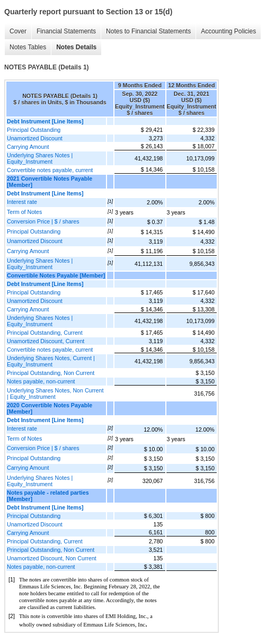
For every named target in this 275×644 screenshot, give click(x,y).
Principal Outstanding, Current (45, 333)
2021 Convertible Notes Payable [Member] (50, 182)
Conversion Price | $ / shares (43, 221)
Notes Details (76, 47)
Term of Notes (24, 212)
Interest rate (22, 202)
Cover (18, 31)
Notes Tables (28, 47)
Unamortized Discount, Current (46, 341)
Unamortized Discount (35, 138)
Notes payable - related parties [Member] (48, 496)
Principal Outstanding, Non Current (51, 373)
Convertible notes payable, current (50, 170)
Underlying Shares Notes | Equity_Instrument (40, 158)
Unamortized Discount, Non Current (52, 558)
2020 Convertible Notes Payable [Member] (50, 408)
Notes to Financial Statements (148, 31)
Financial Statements (66, 31)
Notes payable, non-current (41, 381)
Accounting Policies (228, 31)
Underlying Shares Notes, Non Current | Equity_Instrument (55, 393)
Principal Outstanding (34, 130)
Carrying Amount (28, 147)
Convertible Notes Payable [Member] (56, 275)
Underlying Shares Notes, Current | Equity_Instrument (51, 361)
